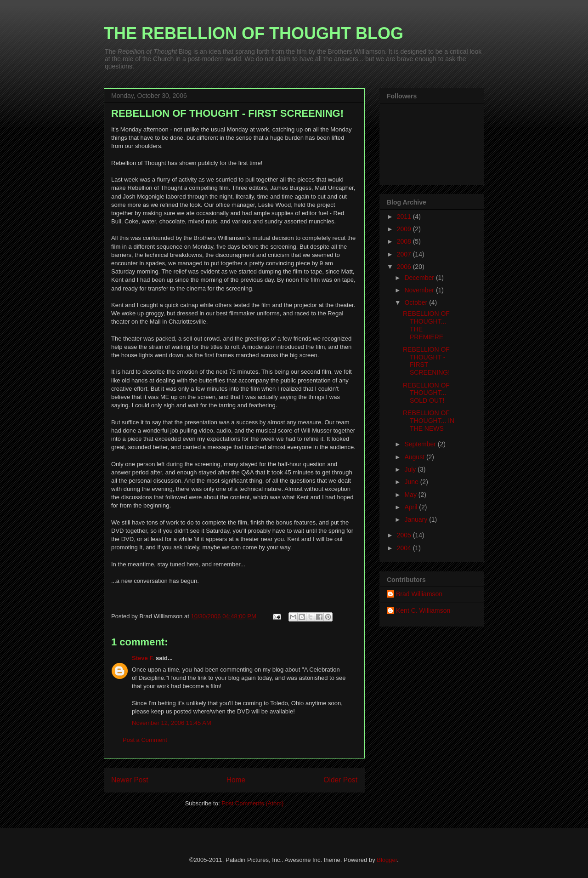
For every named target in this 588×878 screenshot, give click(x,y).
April (412, 507)
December (420, 278)
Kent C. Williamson (423, 610)
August (415, 457)
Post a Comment (145, 740)
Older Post (340, 780)
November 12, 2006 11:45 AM (172, 723)
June (412, 482)
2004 (405, 548)
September (421, 444)
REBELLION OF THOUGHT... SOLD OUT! (426, 393)
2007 (405, 254)
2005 (405, 535)
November (420, 290)
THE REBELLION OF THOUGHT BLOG (254, 33)
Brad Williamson (419, 594)
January (417, 519)
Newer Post (130, 780)
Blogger (387, 860)
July (411, 469)
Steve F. (143, 658)
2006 (405, 267)
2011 (405, 217)
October (417, 302)
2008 (405, 241)
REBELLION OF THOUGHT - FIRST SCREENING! (426, 361)
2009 (405, 229)
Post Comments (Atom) (252, 803)
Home (236, 780)
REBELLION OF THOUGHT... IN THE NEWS (429, 421)
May (411, 495)
